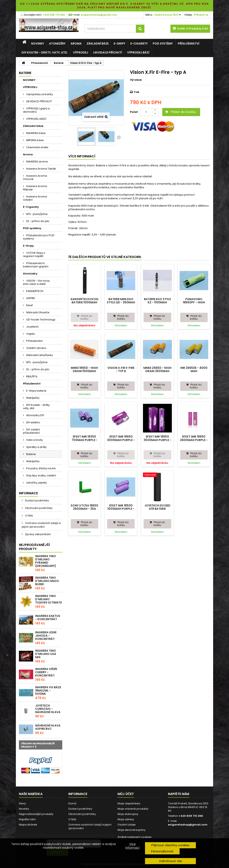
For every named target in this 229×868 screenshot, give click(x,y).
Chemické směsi (37, 147)
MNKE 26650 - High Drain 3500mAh (157, 369)
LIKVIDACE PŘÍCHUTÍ (108, 52)
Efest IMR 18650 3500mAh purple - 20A (157, 440)
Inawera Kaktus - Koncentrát (48, 618)
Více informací (132, 846)
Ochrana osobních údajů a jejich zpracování (41, 525)
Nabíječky (33, 398)
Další (119, 137)
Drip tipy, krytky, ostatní (41, 475)
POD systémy (163, 44)
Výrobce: (136, 80)
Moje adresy (126, 819)
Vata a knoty (34, 440)
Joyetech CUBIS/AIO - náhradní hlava (48, 709)
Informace (28, 493)
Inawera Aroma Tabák (41, 169)
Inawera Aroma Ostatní (35, 198)
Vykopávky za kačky (39, 94)
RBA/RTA (32, 376)
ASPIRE (30, 298)
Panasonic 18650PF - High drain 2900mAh (194, 302)
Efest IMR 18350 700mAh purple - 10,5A (85, 440)
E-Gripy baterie (36, 391)
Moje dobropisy (128, 814)
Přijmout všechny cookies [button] (170, 845)
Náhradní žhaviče (38, 312)
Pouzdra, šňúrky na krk (41, 468)
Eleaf (29, 305)
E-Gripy (119, 44)
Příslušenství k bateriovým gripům (36, 265)
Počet (134, 112)
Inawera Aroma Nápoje (35, 188)
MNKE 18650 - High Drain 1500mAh (84, 369)
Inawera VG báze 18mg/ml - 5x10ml (48, 690)
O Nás (29, 516)
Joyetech (32, 327)
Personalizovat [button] (162, 851)
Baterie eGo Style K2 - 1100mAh (157, 301)
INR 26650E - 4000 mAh (194, 369)
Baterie (31, 454)
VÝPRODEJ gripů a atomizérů (36, 110)
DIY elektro (33, 422)
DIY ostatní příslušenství (31, 431)
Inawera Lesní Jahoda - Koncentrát (46, 636)
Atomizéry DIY (35, 415)
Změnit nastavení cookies (135, 837)
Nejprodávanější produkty (34, 547)
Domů (72, 803)
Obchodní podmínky (38, 508)
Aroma (76, 44)
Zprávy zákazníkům (38, 534)
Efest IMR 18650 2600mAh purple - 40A (194, 440)
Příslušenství (189, 44)
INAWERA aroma (37, 162)
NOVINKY (38, 44)
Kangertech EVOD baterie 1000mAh (85, 301)
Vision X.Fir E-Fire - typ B (121, 369)
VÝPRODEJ (81, 52)
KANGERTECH (34, 291)
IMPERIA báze (35, 140)
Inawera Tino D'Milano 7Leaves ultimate (49, 599)
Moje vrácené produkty (133, 809)
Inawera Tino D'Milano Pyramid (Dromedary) (46, 561)
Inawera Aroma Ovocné (35, 177)
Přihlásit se (201, 15)
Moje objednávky (129, 803)
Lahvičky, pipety (36, 483)
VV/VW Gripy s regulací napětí (34, 254)
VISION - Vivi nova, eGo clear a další (37, 282)
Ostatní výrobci (36, 348)
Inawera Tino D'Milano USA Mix (46, 654)
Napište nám (27, 819)
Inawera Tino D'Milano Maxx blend (47, 581)
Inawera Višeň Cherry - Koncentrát (46, 672)
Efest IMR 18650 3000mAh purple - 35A (121, 440)
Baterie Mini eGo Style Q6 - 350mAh (121, 301)
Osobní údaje (127, 825)
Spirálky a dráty (36, 447)
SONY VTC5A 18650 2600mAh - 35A (84, 507)
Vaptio (30, 334)
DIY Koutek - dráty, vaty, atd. (45, 52)
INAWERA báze (36, 133)
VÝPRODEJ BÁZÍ (138, 52)
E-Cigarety (139, 44)
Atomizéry (57, 44)
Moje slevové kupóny (131, 830)
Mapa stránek (28, 825)
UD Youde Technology (40, 320)
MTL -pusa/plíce (37, 214)
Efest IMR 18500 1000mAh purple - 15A (121, 509)
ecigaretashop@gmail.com (188, 825)
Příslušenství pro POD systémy (39, 237)
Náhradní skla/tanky (39, 355)
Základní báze (98, 44)
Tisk (136, 92)
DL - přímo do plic (38, 221)
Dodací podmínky (37, 500)
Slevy (22, 803)
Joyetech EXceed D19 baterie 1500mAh (157, 509)
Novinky (24, 809)
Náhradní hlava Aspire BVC (48, 727)
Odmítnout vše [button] (171, 861)
